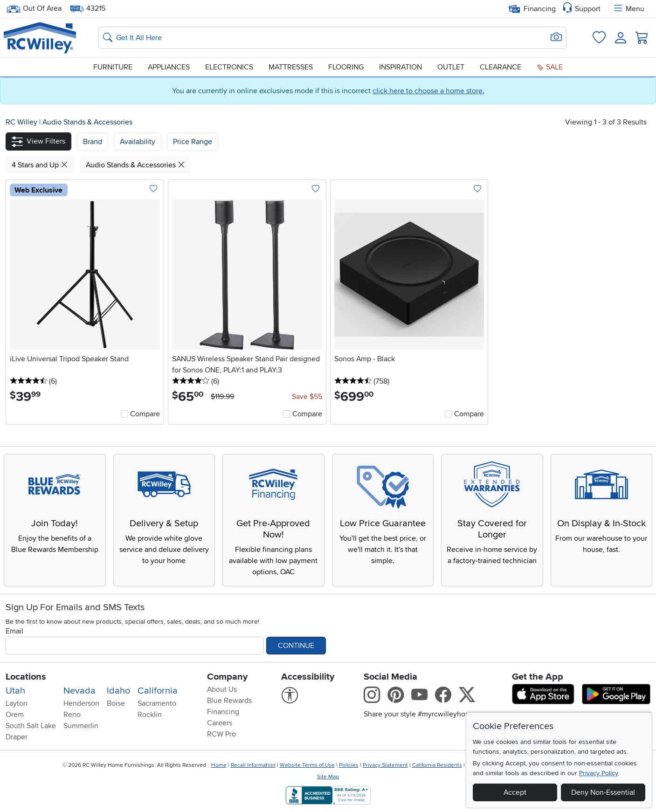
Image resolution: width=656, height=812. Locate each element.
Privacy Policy (599, 773)
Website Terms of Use (307, 765)
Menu (628, 9)
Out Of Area (34, 9)
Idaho (118, 691)
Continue (296, 646)
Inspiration (401, 67)
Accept (515, 792)
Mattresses (291, 67)
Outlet (451, 67)
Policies (349, 765)
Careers (220, 723)
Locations (26, 677)
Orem (15, 715)
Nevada (79, 691)
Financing (532, 9)
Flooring (346, 67)
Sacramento (157, 703)
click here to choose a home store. (428, 91)
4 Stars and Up (40, 165)
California (158, 691)
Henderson (81, 703)
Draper (17, 737)
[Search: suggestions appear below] (332, 38)
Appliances (169, 67)
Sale (550, 67)
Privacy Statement (385, 765)
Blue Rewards (229, 701)
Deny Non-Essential (603, 792)
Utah (15, 691)
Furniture (113, 67)
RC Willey (21, 122)
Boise (116, 703)
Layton (17, 703)
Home (219, 765)
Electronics (229, 67)
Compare (145, 414)
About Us (222, 689)
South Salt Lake (31, 726)
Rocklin (150, 715)
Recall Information (253, 765)
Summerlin (81, 726)
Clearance (501, 67)
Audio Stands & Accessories (87, 122)
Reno (72, 715)
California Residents (437, 765)
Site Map (328, 777)
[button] (38, 141)
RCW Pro (221, 734)
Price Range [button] (193, 142)
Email (14, 631)
